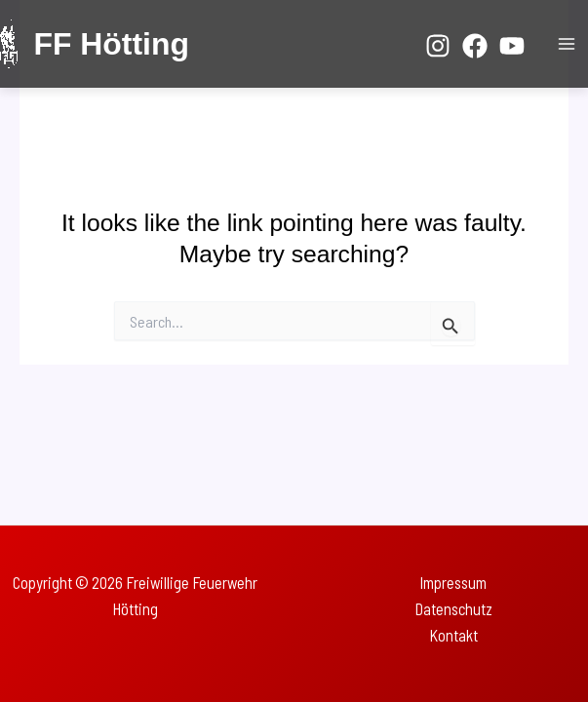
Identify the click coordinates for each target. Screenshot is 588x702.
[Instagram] (438, 46)
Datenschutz (453, 609)
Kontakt (453, 635)
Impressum (453, 583)
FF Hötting (111, 44)
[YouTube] (512, 46)
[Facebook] (475, 46)
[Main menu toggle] (566, 44)
